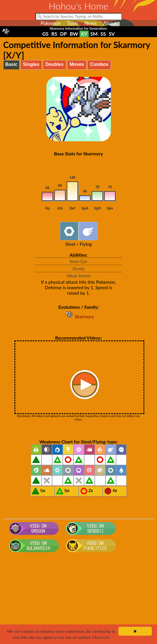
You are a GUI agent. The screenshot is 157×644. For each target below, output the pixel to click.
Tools (73, 23)
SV (112, 34)
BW (74, 34)
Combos (99, 64)
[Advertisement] (78, 601)
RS (54, 34)
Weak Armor (78, 276)
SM (94, 34)
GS (46, 34)
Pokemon (51, 23)
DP (64, 34)
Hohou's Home (78, 6)
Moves (77, 64)
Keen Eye (78, 261)
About (110, 23)
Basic (11, 64)
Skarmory (78, 316)
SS (103, 34)
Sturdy (78, 268)
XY (84, 34)
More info (101, 637)
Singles (31, 64)
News (90, 23)
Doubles (55, 64)
